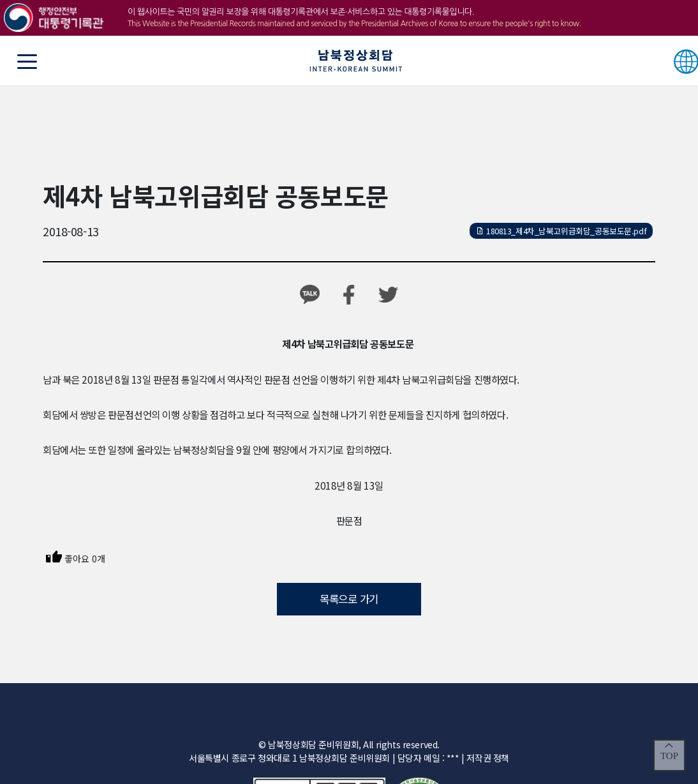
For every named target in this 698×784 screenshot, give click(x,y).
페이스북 (349, 295)
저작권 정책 (487, 758)
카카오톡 (310, 295)
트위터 (388, 295)
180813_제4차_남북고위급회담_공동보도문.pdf (561, 231)
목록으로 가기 (349, 599)
